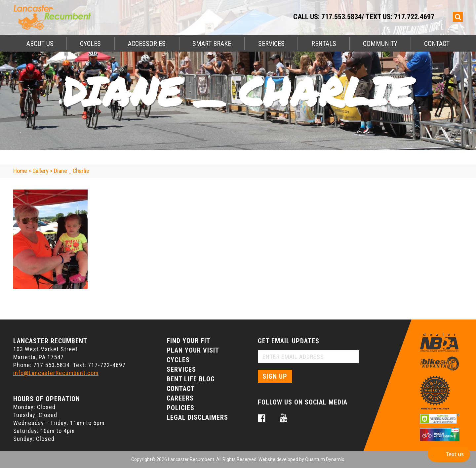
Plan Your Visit (193, 350)
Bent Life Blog (191, 379)
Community (380, 44)
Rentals (324, 44)
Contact (437, 44)
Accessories (147, 44)
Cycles (90, 44)
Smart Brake (212, 44)
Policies (180, 408)
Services (271, 44)
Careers (180, 398)
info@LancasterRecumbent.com (56, 373)
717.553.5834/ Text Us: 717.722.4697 (378, 17)
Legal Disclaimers (197, 417)
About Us (40, 44)
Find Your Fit (188, 341)
